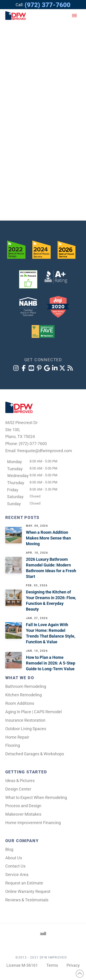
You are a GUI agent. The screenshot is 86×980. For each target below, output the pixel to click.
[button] (75, 16)
